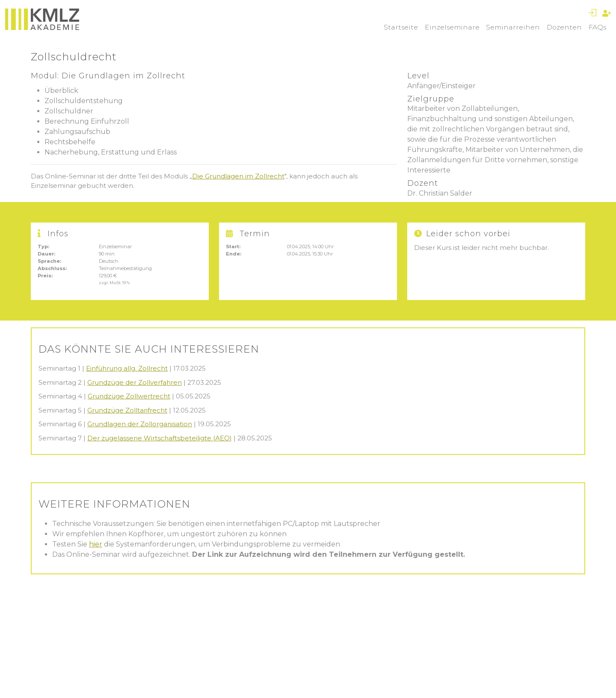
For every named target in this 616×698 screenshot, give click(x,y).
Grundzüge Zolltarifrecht (127, 410)
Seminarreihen (513, 27)
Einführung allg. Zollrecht (127, 368)
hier (96, 544)
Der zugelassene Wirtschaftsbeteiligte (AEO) (160, 438)
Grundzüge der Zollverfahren (135, 382)
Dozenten (564, 27)
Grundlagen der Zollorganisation (140, 424)
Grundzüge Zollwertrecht (129, 396)
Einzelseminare (452, 27)
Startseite (401, 27)
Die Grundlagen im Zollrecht (238, 176)
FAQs (597, 27)
